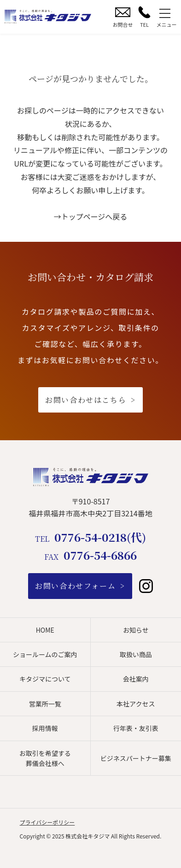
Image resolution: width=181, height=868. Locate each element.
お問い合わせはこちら (86, 400)
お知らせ (136, 630)
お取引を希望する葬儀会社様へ (45, 758)
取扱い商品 (136, 654)
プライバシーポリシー (47, 822)
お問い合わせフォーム (75, 586)
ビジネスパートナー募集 (136, 758)
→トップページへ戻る (91, 216)
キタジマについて (45, 679)
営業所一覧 (45, 704)
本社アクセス (136, 704)
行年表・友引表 (136, 728)
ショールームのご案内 (45, 654)
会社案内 (136, 679)
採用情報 (45, 728)
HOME (45, 630)
